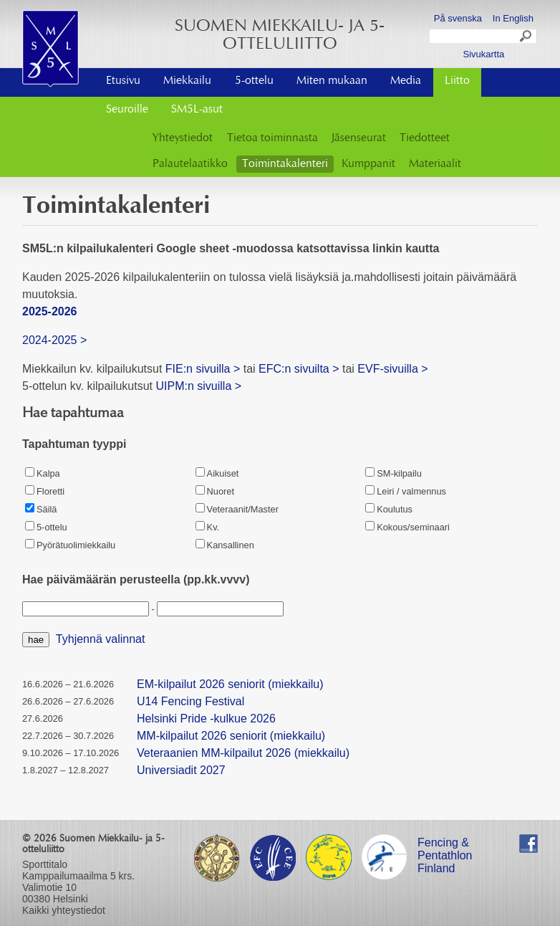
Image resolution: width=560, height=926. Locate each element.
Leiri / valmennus (406, 491)
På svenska (458, 18)
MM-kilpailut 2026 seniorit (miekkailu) (231, 736)
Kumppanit (368, 164)
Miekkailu (187, 81)
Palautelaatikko (190, 164)
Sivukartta (483, 54)
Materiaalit (435, 164)
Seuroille (127, 110)
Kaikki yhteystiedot (64, 910)
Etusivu (123, 81)
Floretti (45, 491)
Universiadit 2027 (181, 770)
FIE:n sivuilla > (203, 369)
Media (406, 81)
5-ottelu (254, 81)
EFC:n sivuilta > (299, 369)
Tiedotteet (425, 138)
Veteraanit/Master (237, 509)
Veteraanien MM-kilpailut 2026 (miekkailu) (243, 753)
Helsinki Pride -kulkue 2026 (206, 719)
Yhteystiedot (183, 138)
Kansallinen (225, 545)
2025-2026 (50, 311)
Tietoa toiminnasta (272, 138)
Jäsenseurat (359, 138)
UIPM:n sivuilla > (200, 386)
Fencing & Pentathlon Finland (445, 845)
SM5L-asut (197, 110)
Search (526, 38)
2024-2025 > (54, 340)
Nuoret (215, 491)
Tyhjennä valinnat (101, 639)
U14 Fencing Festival (190, 701)
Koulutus (389, 509)
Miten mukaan (332, 81)
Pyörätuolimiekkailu (70, 545)
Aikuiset (217, 473)
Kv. (208, 527)
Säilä (41, 509)
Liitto (457, 81)
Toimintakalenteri (285, 164)
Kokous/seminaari (407, 527)
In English (513, 18)
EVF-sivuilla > (392, 369)
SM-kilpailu (394, 473)
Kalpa (43, 473)
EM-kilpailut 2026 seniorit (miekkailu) (230, 684)
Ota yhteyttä (483, 76)
